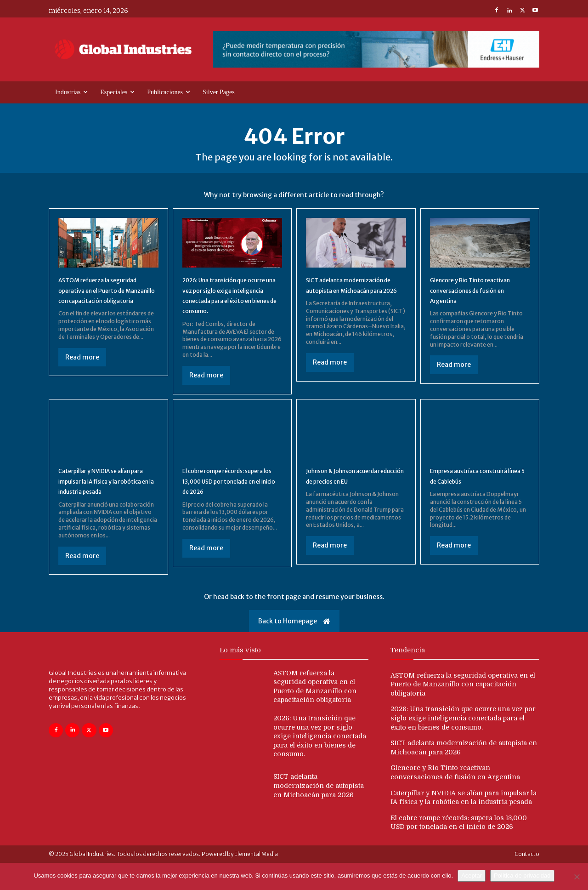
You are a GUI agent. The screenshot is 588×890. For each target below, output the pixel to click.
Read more (82, 374)
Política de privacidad (522, 876)
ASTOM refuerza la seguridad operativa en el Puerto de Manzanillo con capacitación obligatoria (463, 711)
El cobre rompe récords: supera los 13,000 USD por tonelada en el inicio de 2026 (231, 498)
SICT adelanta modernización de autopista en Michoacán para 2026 (354, 296)
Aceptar (472, 876)
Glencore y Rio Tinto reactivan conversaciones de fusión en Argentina (479, 296)
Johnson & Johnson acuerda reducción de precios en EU (353, 492)
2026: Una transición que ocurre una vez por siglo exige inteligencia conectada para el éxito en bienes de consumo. (231, 307)
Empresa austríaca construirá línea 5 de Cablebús (464, 498)
